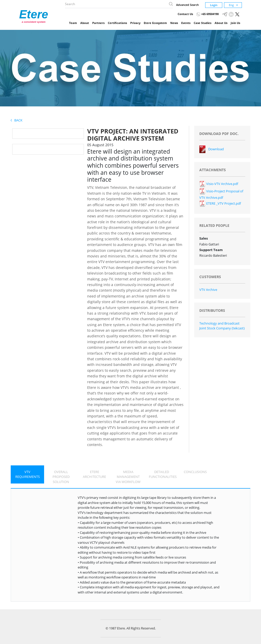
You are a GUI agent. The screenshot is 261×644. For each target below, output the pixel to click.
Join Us (235, 23)
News (174, 23)
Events (186, 23)
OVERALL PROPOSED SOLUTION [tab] (61, 477)
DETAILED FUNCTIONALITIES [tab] (163, 474)
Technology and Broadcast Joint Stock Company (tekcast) (222, 326)
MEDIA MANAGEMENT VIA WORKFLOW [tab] (128, 477)
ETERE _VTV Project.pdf (220, 203)
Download (216, 149)
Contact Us (185, 14)
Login (214, 5)
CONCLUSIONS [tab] (195, 472)
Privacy (135, 23)
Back (17, 120)
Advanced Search (187, 5)
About (85, 23)
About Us (221, 23)
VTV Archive (208, 290)
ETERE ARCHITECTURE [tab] (94, 474)
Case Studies (203, 23)
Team (73, 23)
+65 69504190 (207, 14)
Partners (98, 23)
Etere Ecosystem (155, 23)
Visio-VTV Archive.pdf (219, 184)
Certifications (117, 23)
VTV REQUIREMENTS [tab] (28, 474)
